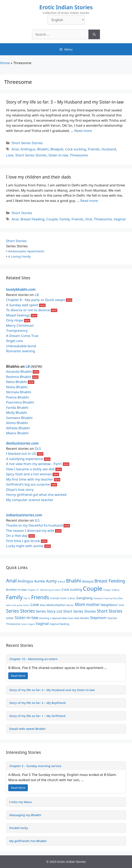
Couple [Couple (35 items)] (93, 589)
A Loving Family (20, 256)
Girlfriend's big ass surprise (28, 484)
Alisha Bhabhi (17, 423)
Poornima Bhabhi (20, 402)
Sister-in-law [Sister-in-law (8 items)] (27, 617)
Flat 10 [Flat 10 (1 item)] (27, 598)
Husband (109, 149)
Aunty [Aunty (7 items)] (51, 581)
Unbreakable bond (21, 346)
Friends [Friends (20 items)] (40, 597)
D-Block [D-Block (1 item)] (116, 590)
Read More (18, 676)
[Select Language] (66, 20)
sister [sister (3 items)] (10, 618)
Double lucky (19, 828)
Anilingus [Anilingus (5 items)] (25, 581)
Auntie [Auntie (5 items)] (39, 581)
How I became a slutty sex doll (30, 469)
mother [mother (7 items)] (93, 605)
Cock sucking (76, 149)
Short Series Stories (27, 143)
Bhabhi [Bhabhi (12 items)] (74, 581)
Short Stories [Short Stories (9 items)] (110, 611)
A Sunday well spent (22, 305)
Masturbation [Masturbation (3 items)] (56, 605)
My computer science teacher (30, 500)
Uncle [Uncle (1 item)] (24, 624)
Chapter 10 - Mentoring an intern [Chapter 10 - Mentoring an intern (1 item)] (44, 590)
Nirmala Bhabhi (19, 392)
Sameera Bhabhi (19, 418)
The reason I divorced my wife (30, 531)
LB (37, 295)
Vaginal (120, 219)
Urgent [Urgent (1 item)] (31, 624)
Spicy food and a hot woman (29, 474)
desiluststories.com (22, 443)
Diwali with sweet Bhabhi (27, 729)
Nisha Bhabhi (17, 387)
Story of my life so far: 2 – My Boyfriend (37, 703)
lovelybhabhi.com (21, 289)
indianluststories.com (24, 515)
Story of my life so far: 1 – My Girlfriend (37, 716)
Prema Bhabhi (17, 397)
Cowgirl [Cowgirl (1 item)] (107, 590)
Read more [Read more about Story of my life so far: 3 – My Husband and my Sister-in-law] (83, 131)
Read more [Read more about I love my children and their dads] (89, 201)
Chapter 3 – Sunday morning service (35, 766)
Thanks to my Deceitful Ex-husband (34, 525)
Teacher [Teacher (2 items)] (112, 618)
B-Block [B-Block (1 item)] (61, 582)
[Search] (94, 34)
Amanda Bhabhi (19, 371)
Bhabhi (43, 149)
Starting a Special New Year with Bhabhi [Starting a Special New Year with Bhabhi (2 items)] (64, 618)
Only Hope (15, 320)
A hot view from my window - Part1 (34, 464)
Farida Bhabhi (17, 407)
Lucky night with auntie (25, 546)
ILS (37, 520)
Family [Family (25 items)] (14, 597)
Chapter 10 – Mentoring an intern (33, 659)
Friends (94, 149)
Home (5, 63)
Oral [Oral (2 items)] (121, 605)
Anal (15, 149)
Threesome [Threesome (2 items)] (13, 624)
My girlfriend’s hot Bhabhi (28, 841)
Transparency (17, 330)
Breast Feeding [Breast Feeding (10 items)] (110, 581)
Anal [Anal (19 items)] (11, 580)
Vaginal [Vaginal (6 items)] (42, 624)
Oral (89, 219)
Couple (52, 219)
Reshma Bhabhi (19, 377)
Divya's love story (20, 489)
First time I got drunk (23, 541)
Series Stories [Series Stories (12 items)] (20, 611)
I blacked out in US (21, 454)
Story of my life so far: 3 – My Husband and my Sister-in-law (65, 102)
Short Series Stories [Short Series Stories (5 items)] (80, 611)
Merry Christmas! (20, 325)
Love (10, 155)
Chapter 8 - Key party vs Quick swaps (35, 300)
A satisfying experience (24, 459)
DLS (38, 448)
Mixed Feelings (18, 315)
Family (65, 219)
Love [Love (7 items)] (35, 605)
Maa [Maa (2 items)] (43, 605)
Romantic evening (20, 351)
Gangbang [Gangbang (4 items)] (84, 598)
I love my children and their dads (38, 177)
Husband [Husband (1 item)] (98, 598)
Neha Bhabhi (16, 382)
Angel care (15, 341)
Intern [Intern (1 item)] (27, 605)
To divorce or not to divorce (28, 310)
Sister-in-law (58, 155)
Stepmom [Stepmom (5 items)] (98, 618)
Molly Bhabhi (17, 412)
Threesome (79, 155)
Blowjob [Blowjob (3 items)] (88, 581)
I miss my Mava (20, 802)
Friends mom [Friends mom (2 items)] (58, 598)
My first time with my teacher (30, 479)
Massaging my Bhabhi (25, 815)
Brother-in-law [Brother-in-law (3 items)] (16, 590)
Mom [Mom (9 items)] (80, 604)
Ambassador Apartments (26, 251)
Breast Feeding (32, 219)
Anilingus (28, 149)
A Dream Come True (22, 336)
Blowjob (57, 149)
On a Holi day (17, 536)
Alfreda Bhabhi (18, 428)
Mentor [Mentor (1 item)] (70, 605)
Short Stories (22, 213)
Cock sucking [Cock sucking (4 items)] (72, 589)
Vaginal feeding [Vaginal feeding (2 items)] (59, 624)
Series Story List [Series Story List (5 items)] (49, 611)
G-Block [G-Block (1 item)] (71, 598)
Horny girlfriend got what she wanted (36, 495)
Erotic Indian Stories (66, 7)
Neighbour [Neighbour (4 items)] (109, 605)
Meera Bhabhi (17, 433)
